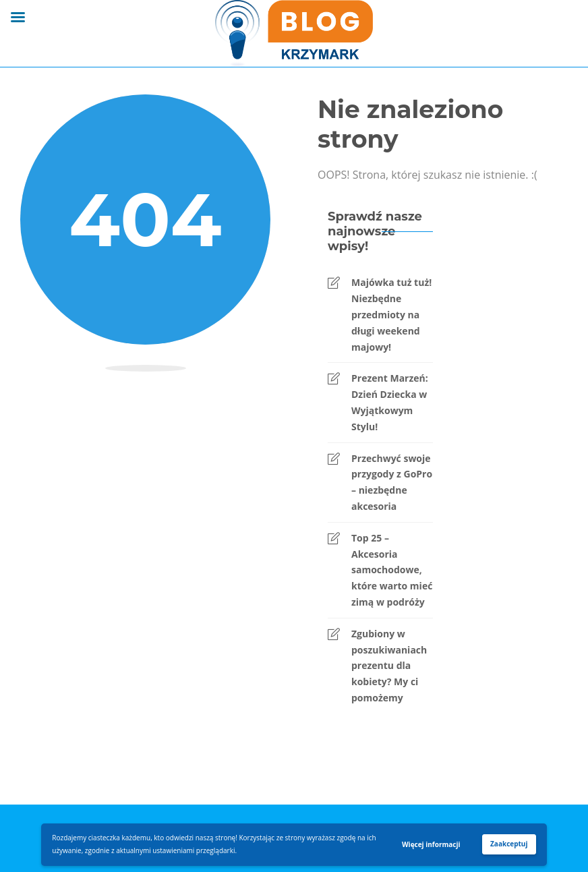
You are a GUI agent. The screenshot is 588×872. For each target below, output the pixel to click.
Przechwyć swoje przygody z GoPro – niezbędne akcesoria (392, 482)
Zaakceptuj (509, 844)
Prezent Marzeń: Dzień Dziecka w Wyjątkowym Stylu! (390, 402)
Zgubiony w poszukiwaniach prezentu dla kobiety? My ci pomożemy (389, 666)
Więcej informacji (431, 844)
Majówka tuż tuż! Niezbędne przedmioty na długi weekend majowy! (391, 314)
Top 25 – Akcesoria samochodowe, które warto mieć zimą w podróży (392, 570)
